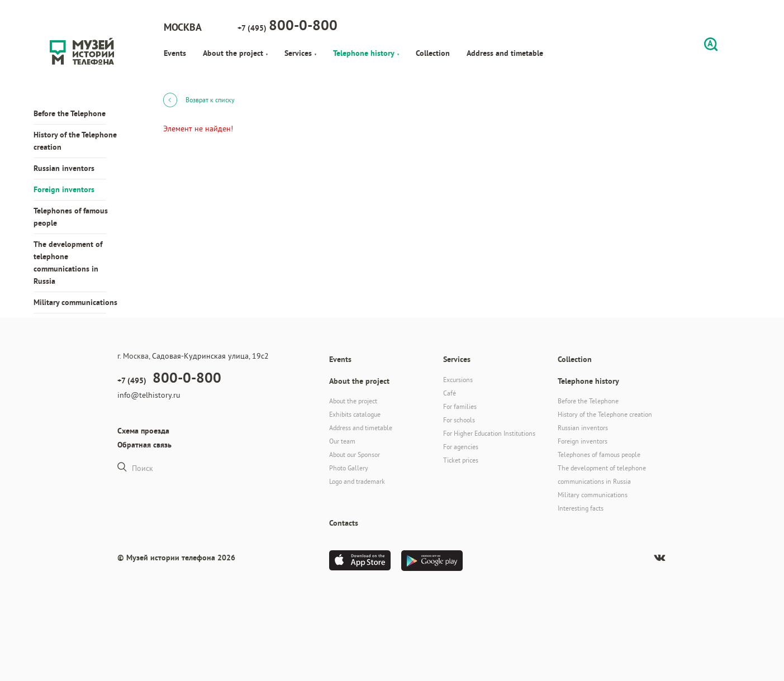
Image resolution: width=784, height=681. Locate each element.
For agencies (461, 447)
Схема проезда (143, 431)
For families (460, 406)
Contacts (344, 523)
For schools (459, 420)
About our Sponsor (355, 454)
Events (175, 53)
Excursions (458, 380)
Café (450, 393)
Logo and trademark (357, 481)
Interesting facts (581, 508)
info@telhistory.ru (149, 395)
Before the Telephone (70, 113)
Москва (183, 27)
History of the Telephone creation (75, 141)
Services (300, 53)
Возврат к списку (199, 99)
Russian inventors (64, 168)
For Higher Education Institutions (489, 433)
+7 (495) (288, 25)
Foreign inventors (64, 189)
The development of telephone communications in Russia (68, 263)
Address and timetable (505, 53)
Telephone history (366, 53)
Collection (433, 53)
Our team (342, 441)
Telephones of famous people (71, 217)
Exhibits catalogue (355, 414)
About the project (235, 53)
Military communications (75, 302)
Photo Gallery (349, 468)
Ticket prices (461, 460)
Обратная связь (144, 445)
